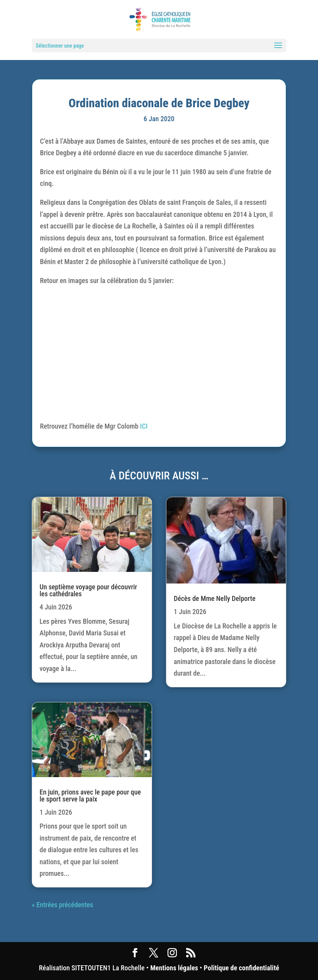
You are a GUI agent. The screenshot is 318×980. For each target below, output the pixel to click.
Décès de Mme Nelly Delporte (215, 598)
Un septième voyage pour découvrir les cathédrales (88, 590)
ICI (144, 426)
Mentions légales (174, 968)
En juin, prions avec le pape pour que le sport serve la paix (90, 795)
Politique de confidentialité (241, 968)
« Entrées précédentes (62, 905)
